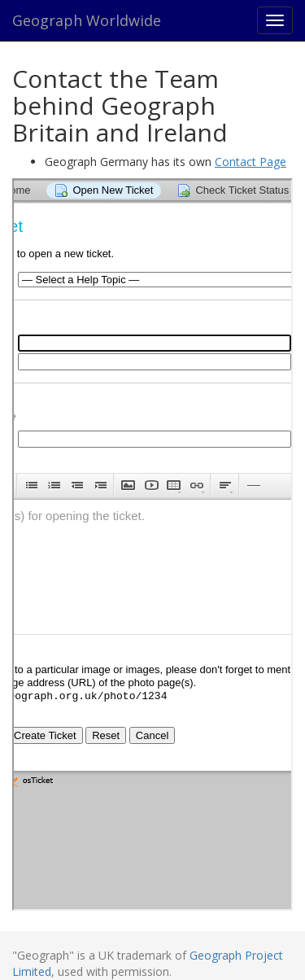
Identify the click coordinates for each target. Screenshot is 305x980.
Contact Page (251, 162)
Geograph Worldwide (87, 20)
